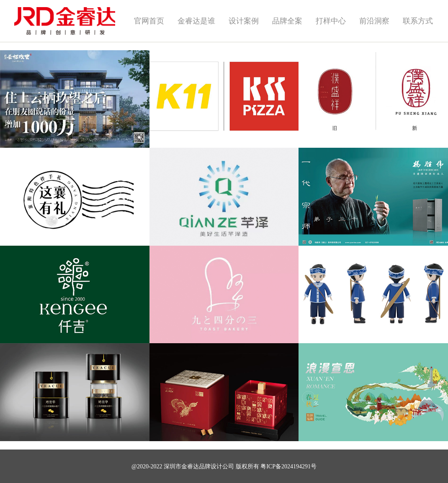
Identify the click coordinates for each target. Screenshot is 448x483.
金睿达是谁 (196, 21)
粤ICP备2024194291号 (288, 466)
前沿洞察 (374, 21)
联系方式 (418, 21)
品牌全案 (287, 21)
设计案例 (244, 21)
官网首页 (149, 21)
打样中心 (331, 21)
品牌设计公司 (216, 466)
